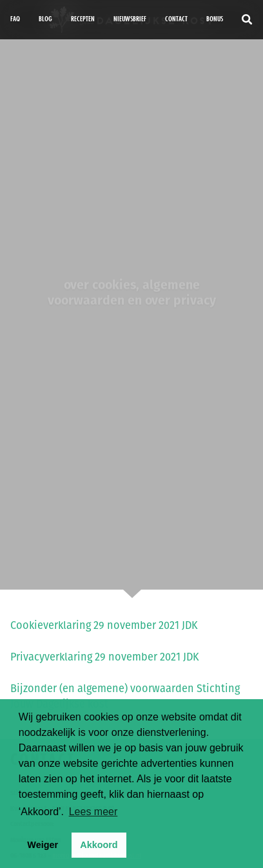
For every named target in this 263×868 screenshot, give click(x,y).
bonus (215, 19)
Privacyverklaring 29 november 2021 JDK (105, 657)
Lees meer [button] (93, 812)
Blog (45, 19)
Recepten (83, 19)
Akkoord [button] (99, 845)
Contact (176, 19)
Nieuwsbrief (130, 19)
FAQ (15, 19)
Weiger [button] (43, 845)
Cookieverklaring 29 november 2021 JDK (104, 625)
